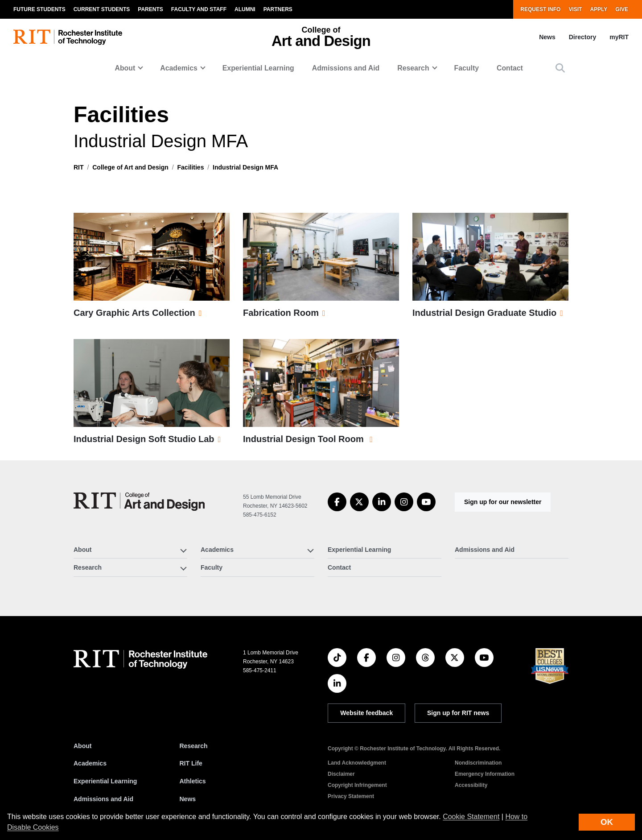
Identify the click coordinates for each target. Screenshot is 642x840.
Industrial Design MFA (245, 167)
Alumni (245, 9)
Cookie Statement (471, 817)
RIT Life (191, 763)
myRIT (619, 37)
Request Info (540, 9)
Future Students (39, 9)
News (547, 37)
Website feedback (366, 713)
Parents (150, 9)
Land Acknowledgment (357, 763)
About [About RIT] (82, 746)
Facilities (191, 167)
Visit (575, 9)
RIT (79, 167)
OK (607, 822)
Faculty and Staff (199, 9)
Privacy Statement (351, 796)
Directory (582, 37)
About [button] (125, 68)
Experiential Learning (258, 68)
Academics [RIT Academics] (90, 763)
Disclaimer (341, 774)
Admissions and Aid (346, 68)
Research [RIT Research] (194, 746)
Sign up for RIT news (458, 713)
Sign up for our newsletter (503, 502)
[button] (560, 68)
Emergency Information (485, 774)
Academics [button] (179, 68)
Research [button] (413, 68)
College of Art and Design (130, 167)
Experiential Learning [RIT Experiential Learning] (105, 781)
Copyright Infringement (357, 785)
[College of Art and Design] (139, 502)
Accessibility (471, 785)
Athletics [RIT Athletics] (193, 781)
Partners (278, 9)
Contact (510, 68)
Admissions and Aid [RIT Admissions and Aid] (103, 799)
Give (622, 9)
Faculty (467, 68)
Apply (599, 9)
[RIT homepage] (68, 37)
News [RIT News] (188, 799)
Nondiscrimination (478, 763)
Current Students (102, 9)
